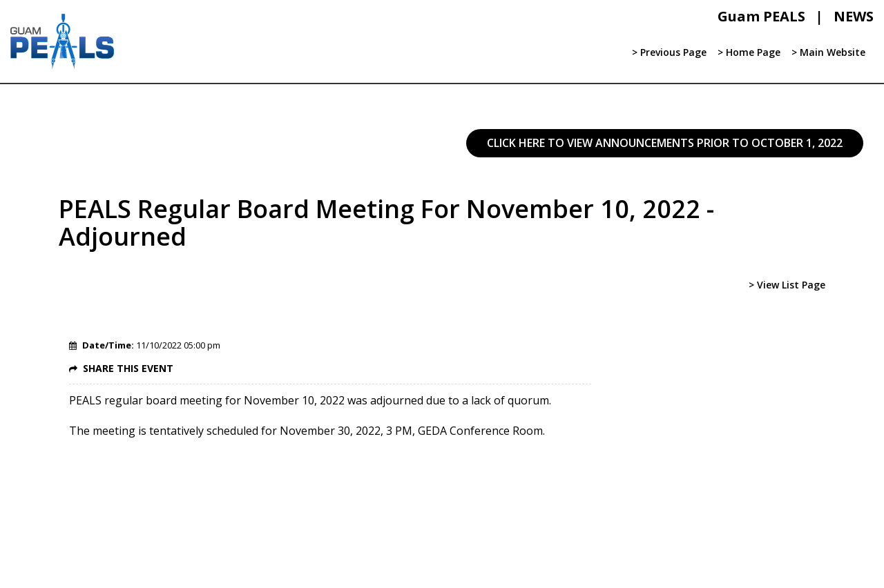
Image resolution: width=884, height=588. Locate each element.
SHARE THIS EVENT (128, 368)
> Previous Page (669, 52)
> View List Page (787, 285)
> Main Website (828, 52)
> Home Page (749, 52)
